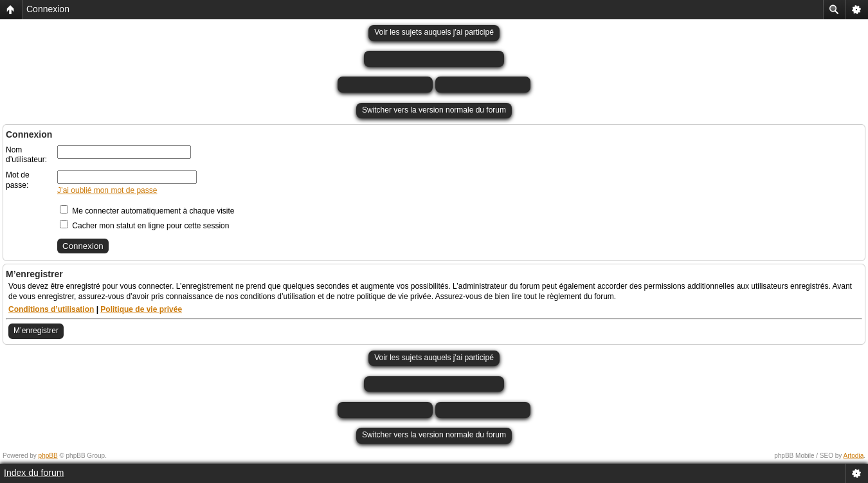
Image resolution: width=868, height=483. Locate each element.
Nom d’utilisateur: (26, 155)
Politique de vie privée (141, 309)
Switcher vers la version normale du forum (434, 110)
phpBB (48, 456)
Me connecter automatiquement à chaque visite (147, 211)
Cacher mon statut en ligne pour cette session (144, 226)
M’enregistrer (36, 331)
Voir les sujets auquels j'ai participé (434, 32)
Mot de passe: (18, 180)
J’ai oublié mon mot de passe (107, 190)
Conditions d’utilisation (51, 309)
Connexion (48, 9)
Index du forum (34, 473)
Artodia (854, 456)
